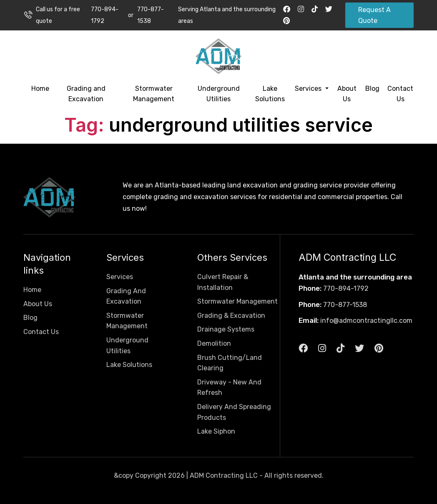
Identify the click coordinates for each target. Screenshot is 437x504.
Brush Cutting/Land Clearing (230, 363)
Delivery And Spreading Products (234, 412)
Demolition (214, 343)
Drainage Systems (226, 329)
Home (40, 89)
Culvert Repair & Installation (223, 282)
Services (309, 89)
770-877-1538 (151, 15)
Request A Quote (374, 15)
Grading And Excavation (126, 296)
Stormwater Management (154, 94)
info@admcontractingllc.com (366, 321)
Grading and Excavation (86, 94)
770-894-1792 (105, 15)
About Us (347, 94)
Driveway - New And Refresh (229, 388)
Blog (372, 89)
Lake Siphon (216, 431)
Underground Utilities (219, 94)
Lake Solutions (270, 94)
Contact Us (400, 94)
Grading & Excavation (231, 316)
